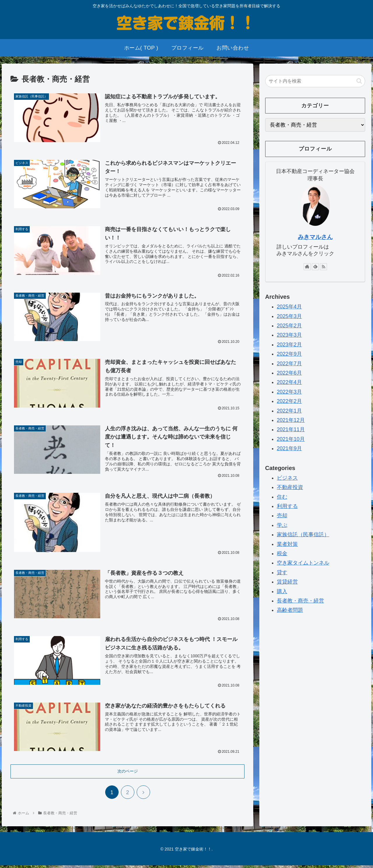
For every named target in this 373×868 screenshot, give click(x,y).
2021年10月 (291, 439)
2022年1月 (289, 411)
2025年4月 (289, 307)
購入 (282, 591)
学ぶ (282, 525)
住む (282, 497)
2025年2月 (289, 326)
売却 (282, 516)
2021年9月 (289, 448)
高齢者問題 (290, 610)
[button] (359, 81)
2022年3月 (289, 392)
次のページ (128, 774)
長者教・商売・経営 (300, 601)
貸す (282, 572)
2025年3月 (289, 316)
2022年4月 (289, 382)
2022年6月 (289, 373)
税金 (282, 553)
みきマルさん (315, 237)
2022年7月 (289, 364)
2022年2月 (289, 401)
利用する (287, 506)
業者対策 (287, 544)
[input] (315, 81)
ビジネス (287, 478)
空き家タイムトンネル (303, 563)
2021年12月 (291, 420)
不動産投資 (290, 487)
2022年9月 (289, 354)
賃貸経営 (287, 582)
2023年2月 (289, 345)
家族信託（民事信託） (303, 535)
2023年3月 (289, 335)
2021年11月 (291, 429)
